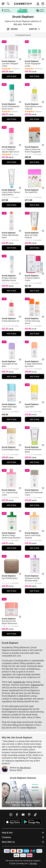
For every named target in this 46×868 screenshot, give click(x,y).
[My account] (37, 4)
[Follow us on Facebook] (17, 815)
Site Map (33, 863)
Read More (28, 24)
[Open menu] (4, 4)
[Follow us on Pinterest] (29, 815)
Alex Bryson (25, 768)
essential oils (19, 682)
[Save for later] (18, 58)
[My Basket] (42, 4)
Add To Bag (11, 76)
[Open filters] (11, 29)
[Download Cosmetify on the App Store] (13, 822)
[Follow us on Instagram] (11, 815)
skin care (18, 24)
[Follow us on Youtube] (23, 815)
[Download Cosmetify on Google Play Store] (32, 822)
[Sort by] (35, 29)
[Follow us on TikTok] (35, 815)
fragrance (35, 685)
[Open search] (9, 4)
